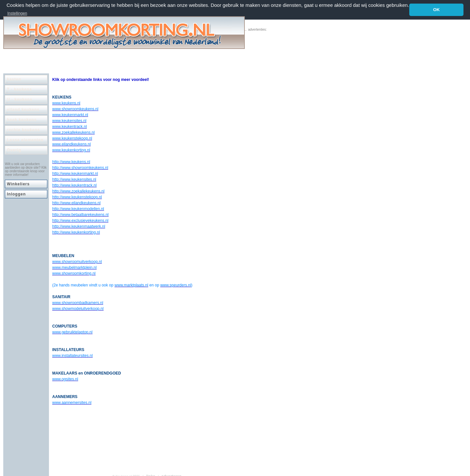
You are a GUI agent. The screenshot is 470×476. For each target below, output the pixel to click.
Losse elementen (25, 140)
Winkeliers (18, 184)
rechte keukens (23, 130)
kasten (14, 79)
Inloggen (16, 194)
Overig (14, 150)
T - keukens (19, 89)
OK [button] (436, 10)
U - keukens (20, 100)
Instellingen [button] (17, 13)
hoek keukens (22, 120)
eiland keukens (23, 110)
